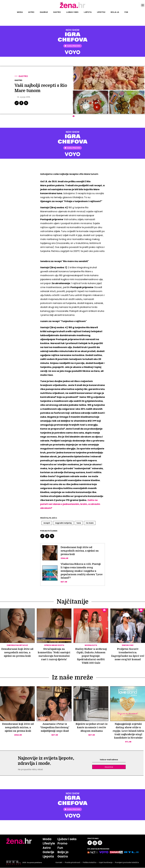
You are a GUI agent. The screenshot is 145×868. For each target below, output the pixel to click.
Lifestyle (101, 12)
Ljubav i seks (72, 12)
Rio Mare (90, 523)
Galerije (44, 12)
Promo (62, 844)
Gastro (57, 12)
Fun (126, 12)
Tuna (79, 523)
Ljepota (88, 12)
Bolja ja (115, 12)
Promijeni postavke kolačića (127, 863)
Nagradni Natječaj (63, 523)
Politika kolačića (89, 863)
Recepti (47, 523)
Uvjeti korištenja (105, 863)
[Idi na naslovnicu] (72, 8)
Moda (20, 12)
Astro (31, 12)
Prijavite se (109, 767)
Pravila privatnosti (72, 863)
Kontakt (59, 863)
